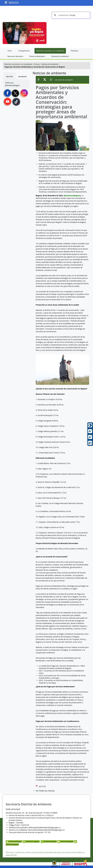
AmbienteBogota (14, 841)
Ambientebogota (49, 841)
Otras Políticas (78, 852)
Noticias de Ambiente (50, 64)
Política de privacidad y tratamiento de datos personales (48, 852)
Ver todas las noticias (45, 791)
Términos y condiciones (15, 852)
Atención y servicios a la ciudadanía (18, 64)
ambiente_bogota (31, 841)
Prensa (37, 64)
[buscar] (71, 15)
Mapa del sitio (11, 855)
